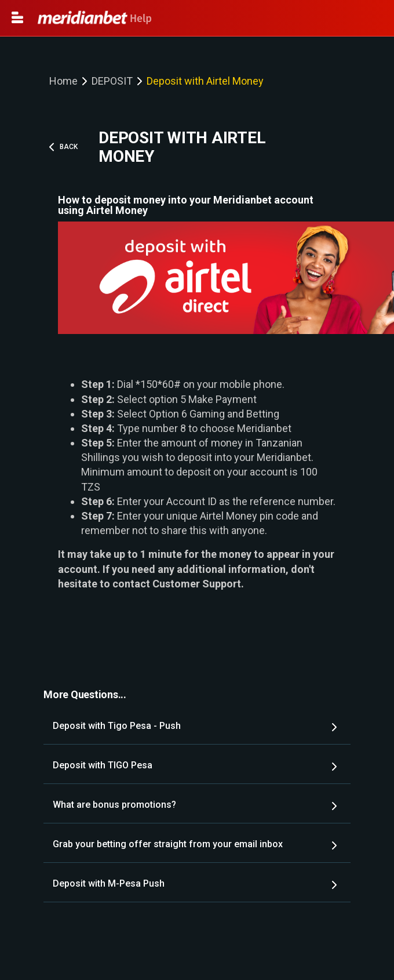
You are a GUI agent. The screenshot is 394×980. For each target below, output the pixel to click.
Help (95, 19)
